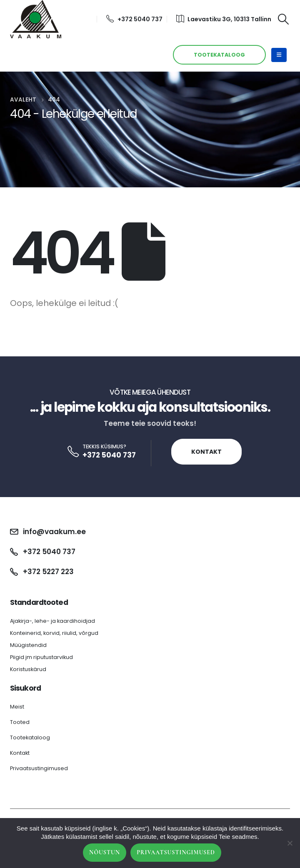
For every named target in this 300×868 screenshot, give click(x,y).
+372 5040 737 (134, 19)
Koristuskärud (28, 669)
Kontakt (206, 452)
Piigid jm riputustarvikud (41, 657)
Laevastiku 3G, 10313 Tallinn (224, 19)
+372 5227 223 (48, 572)
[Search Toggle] (284, 19)
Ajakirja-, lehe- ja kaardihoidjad (52, 621)
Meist (17, 707)
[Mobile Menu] (279, 55)
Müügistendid (28, 645)
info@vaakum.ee (54, 532)
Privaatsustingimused (39, 768)
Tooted (20, 722)
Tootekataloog (30, 737)
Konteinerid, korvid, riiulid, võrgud (54, 633)
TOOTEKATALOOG (219, 55)
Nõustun (105, 852)
